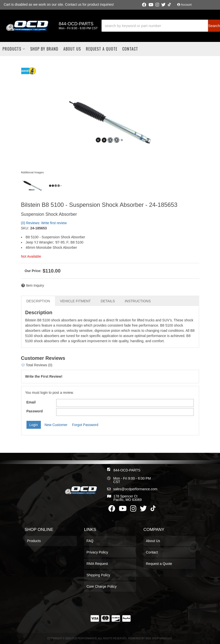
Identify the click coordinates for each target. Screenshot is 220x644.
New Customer (56, 425)
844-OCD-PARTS (127, 470)
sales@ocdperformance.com (135, 489)
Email (31, 402)
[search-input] (155, 26)
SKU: (25, 228)
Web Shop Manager (159, 638)
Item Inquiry (35, 285)
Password (35, 411)
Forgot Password (85, 425)
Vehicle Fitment (75, 301)
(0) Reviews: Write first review (44, 223)
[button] (161, 26)
